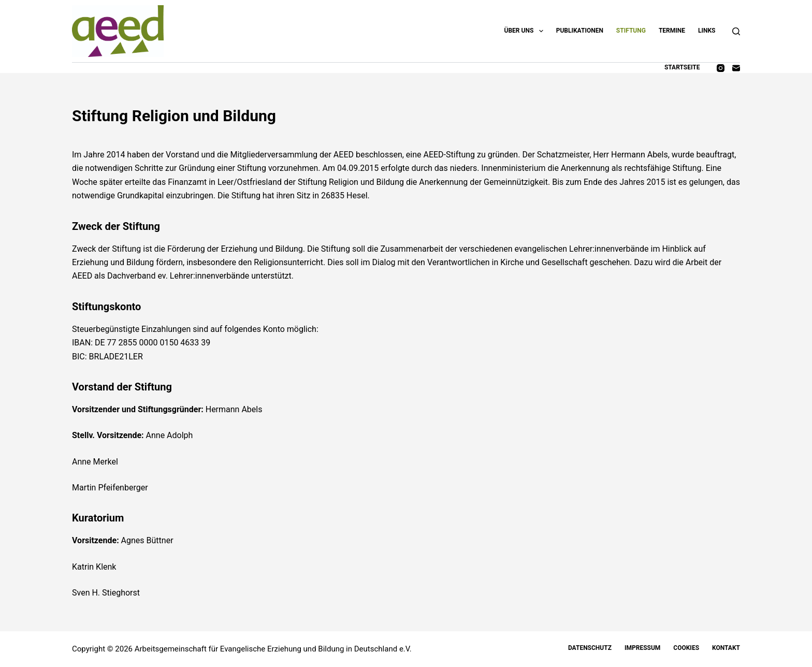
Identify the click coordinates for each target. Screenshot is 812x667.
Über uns (526, 31)
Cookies (686, 648)
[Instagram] (721, 68)
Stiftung (631, 31)
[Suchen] (736, 31)
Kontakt (726, 648)
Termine (672, 31)
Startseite (682, 67)
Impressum (642, 648)
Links (707, 31)
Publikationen (580, 31)
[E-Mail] (736, 68)
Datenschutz (590, 648)
